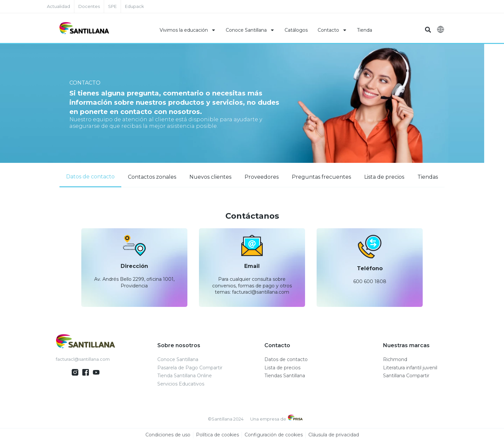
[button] (428, 30)
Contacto (332, 30)
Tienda (365, 30)
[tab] (90, 177)
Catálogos (296, 30)
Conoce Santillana (250, 30)
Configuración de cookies (274, 435)
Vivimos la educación (188, 30)
